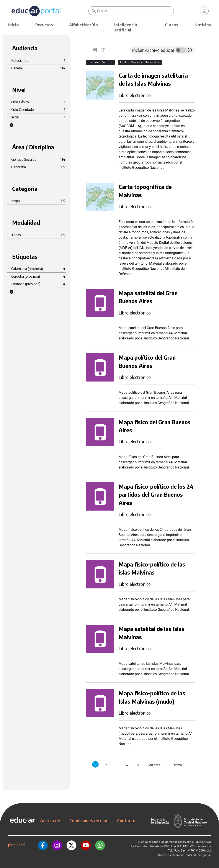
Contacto (126, 821)
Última (179, 765)
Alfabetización (83, 25)
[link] (204, 11)
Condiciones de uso (88, 821)
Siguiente (155, 765)
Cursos (171, 25)
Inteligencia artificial (126, 27)
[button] (11, 125)
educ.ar (146, 842)
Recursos (44, 25)
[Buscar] (136, 11)
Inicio (14, 25)
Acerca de (50, 821)
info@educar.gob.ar (198, 855)
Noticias (203, 25)
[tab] (95, 50)
